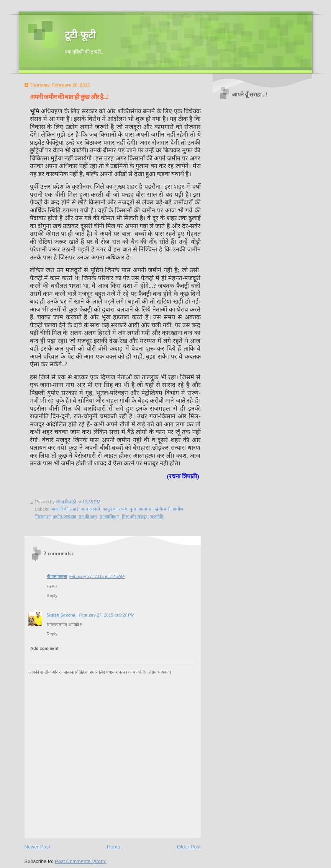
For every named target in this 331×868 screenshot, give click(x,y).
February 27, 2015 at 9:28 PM (106, 615)
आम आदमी (90, 509)
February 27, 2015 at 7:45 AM (97, 576)
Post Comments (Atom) (81, 861)
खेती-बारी (163, 509)
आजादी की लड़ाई (65, 509)
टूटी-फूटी (80, 35)
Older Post (189, 847)
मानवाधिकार (110, 517)
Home (114, 847)
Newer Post (37, 847)
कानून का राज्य (115, 509)
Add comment (44, 648)
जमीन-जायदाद (65, 517)
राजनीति (157, 517)
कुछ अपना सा (141, 509)
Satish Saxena (62, 615)
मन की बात (88, 517)
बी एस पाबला (57, 576)
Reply (52, 596)
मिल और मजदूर (135, 517)
